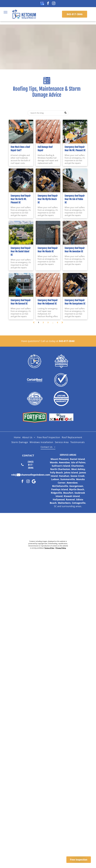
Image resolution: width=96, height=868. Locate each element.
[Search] (48, 113)
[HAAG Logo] (35, 398)
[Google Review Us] (59, 527)
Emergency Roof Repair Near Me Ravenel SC (21, 302)
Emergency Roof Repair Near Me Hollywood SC (48, 302)
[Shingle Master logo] (61, 361)
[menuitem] (17, 437)
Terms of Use (49, 548)
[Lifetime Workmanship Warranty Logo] (61, 398)
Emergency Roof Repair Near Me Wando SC (48, 250)
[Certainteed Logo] (35, 380)
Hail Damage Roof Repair (45, 149)
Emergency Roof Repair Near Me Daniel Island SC (21, 251)
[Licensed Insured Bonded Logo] (61, 380)
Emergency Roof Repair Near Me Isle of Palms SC (75, 199)
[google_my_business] (42, 4)
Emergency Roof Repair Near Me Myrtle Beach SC (48, 199)
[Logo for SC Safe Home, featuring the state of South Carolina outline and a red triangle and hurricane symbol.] (61, 417)
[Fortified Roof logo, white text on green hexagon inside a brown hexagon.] (35, 417)
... (53, 322)
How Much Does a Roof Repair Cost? (20, 149)
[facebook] (48, 4)
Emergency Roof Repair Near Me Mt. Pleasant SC (75, 149)
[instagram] (54, 4)
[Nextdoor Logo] (37, 527)
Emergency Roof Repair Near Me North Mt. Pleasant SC (21, 199)
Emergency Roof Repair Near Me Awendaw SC (75, 250)
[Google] (34, 482)
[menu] (5, 12)
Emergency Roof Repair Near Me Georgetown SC (75, 302)
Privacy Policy (61, 548)
